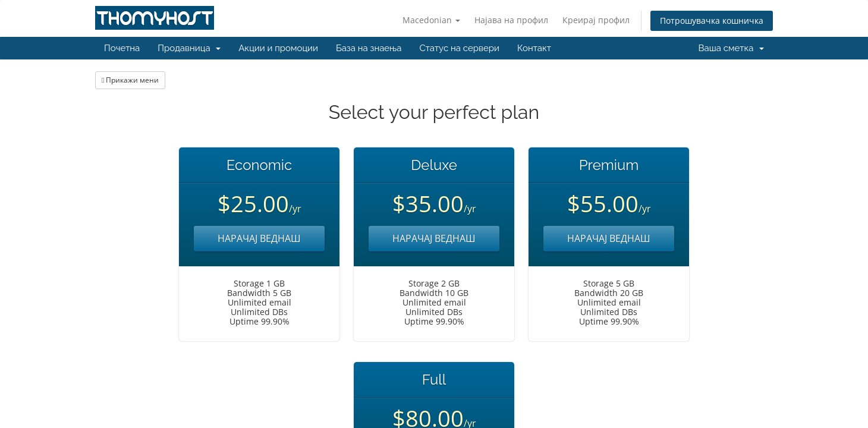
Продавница (189, 48)
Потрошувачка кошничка (712, 21)
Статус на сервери (459, 48)
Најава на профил (511, 20)
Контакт (534, 48)
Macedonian (431, 20)
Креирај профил (596, 20)
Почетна (122, 48)
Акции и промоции (278, 48)
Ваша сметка (731, 48)
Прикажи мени (130, 80)
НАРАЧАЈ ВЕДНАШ (259, 238)
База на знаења (369, 48)
